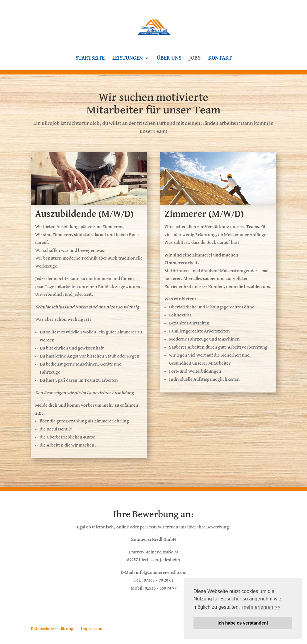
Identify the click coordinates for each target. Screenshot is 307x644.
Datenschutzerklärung (52, 629)
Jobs (195, 58)
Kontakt (220, 58)
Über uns (169, 58)
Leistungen (128, 58)
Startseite (90, 58)
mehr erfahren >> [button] (261, 607)
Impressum (92, 629)
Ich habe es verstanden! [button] (243, 623)
